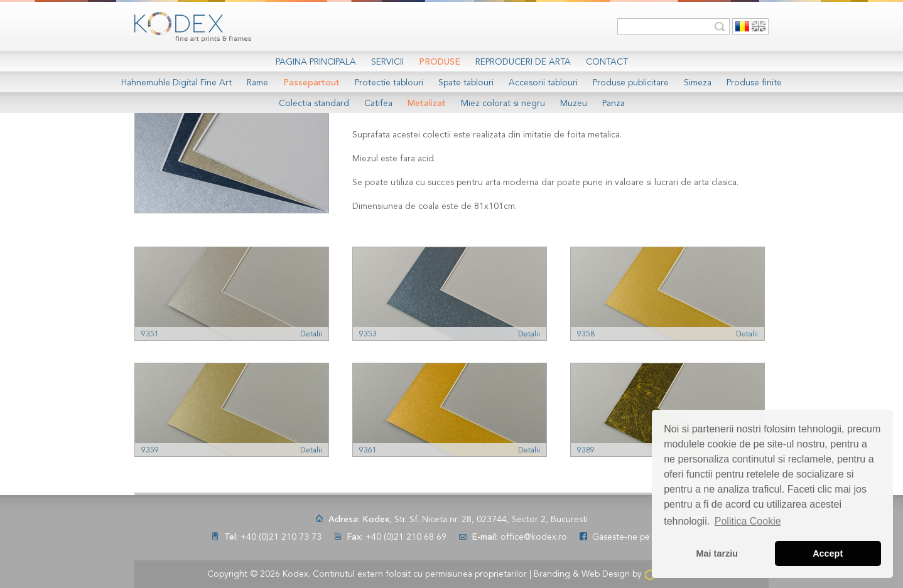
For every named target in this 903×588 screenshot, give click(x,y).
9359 (150, 451)
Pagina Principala (316, 62)
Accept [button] (828, 553)
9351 (150, 334)
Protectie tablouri (389, 83)
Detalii (311, 334)
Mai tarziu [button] (717, 553)
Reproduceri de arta (523, 62)
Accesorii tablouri (543, 83)
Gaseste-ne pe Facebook (642, 537)
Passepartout (311, 83)
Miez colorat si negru (503, 104)
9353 (368, 334)
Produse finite (754, 83)
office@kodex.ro (534, 537)
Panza (614, 104)
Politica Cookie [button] (748, 521)
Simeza (698, 83)
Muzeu (574, 104)
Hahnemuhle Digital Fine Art (176, 83)
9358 (586, 334)
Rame (257, 83)
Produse (440, 62)
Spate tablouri (466, 83)
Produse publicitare (631, 83)
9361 (368, 451)
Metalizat (427, 104)
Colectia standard (314, 104)
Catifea (378, 104)
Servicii (387, 62)
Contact (607, 62)
